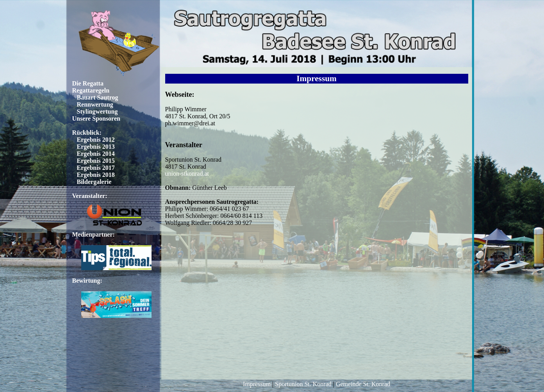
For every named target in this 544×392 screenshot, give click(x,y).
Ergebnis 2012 (96, 140)
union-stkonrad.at (187, 174)
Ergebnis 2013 (96, 147)
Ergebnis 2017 (96, 168)
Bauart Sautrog (98, 97)
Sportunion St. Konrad (303, 384)
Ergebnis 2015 (96, 161)
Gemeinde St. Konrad (363, 384)
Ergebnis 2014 (96, 154)
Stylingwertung (97, 111)
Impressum (257, 384)
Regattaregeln (91, 90)
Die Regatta (88, 83)
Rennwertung (95, 104)
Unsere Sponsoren (96, 118)
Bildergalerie (94, 182)
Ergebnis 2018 (96, 175)
